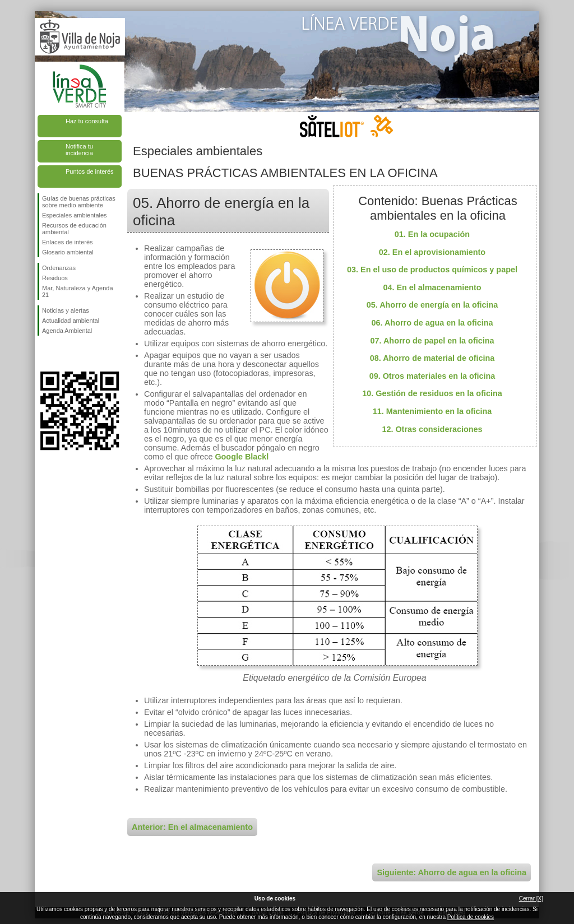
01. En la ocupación (432, 234)
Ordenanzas (59, 268)
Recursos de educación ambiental (74, 229)
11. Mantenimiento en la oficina (432, 411)
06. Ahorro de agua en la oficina (432, 323)
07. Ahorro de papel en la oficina (432, 341)
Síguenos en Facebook (44, 354)
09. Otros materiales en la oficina (432, 376)
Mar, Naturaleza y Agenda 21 (78, 291)
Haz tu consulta (87, 121)
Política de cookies (471, 917)
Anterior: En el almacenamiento (192, 827)
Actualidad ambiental (71, 321)
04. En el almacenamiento (432, 287)
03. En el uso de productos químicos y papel (432, 270)
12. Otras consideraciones (432, 429)
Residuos (55, 278)
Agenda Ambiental (67, 331)
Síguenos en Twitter (63, 354)
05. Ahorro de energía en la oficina (432, 305)
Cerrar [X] (531, 899)
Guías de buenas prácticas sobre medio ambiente (79, 202)
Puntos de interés (90, 171)
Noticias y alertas (66, 310)
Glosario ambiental (68, 252)
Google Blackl (242, 457)
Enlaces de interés (68, 242)
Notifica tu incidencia (79, 150)
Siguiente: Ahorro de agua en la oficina (452, 872)
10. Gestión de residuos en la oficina (432, 393)
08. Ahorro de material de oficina (432, 358)
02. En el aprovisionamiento (432, 252)
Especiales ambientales (75, 215)
